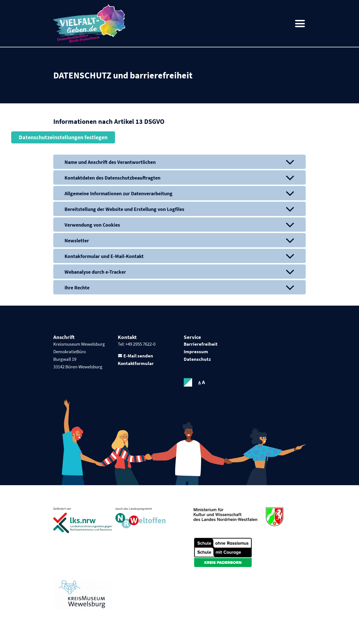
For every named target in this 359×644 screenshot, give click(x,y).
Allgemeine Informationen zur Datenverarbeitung (118, 193)
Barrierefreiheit (201, 344)
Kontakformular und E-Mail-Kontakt (104, 256)
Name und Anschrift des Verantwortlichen (110, 162)
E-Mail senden (138, 356)
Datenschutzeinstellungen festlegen (63, 137)
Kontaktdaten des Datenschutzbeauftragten (112, 178)
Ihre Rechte (77, 288)
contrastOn (188, 383)
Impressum (196, 352)
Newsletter (77, 241)
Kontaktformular (136, 364)
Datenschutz (197, 360)
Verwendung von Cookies (92, 225)
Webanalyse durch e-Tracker (95, 272)
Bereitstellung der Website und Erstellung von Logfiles (124, 209)
